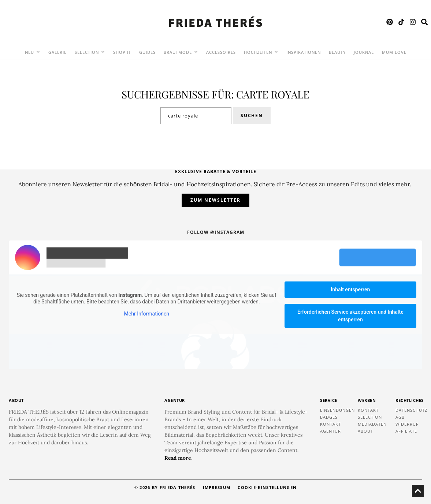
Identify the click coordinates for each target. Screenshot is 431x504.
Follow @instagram (216, 232)
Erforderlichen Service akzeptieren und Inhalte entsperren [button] (350, 316)
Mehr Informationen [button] (147, 314)
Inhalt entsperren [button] (350, 290)
